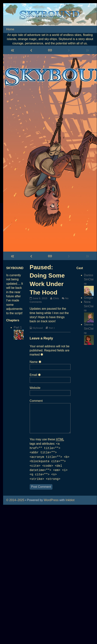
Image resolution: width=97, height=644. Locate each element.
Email (36, 375)
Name (36, 362)
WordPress (51, 500)
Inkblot (70, 500)
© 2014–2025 (16, 500)
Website (35, 388)
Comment (36, 401)
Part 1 (52, 328)
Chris (56, 298)
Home (10, 29)
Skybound (38, 328)
